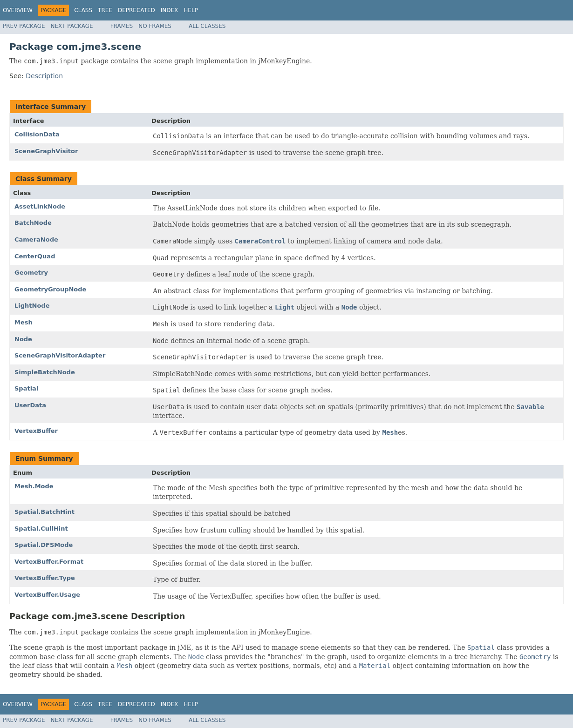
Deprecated (136, 10)
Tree (105, 10)
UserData (30, 405)
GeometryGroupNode (50, 289)
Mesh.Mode (34, 486)
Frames (122, 26)
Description (44, 76)
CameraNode (36, 239)
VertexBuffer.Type (45, 578)
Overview (18, 10)
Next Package (72, 26)
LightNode (32, 306)
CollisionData (37, 134)
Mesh (24, 322)
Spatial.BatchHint (44, 512)
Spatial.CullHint (41, 529)
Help (191, 10)
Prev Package (24, 26)
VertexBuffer (36, 431)
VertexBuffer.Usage (47, 595)
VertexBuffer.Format (49, 562)
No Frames (155, 26)
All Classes (207, 26)
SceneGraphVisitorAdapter (60, 355)
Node (23, 339)
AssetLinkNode (40, 206)
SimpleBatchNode (45, 372)
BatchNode (33, 223)
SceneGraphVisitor (46, 151)
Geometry (31, 273)
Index (170, 10)
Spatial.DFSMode (44, 545)
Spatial (26, 388)
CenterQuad (35, 256)
